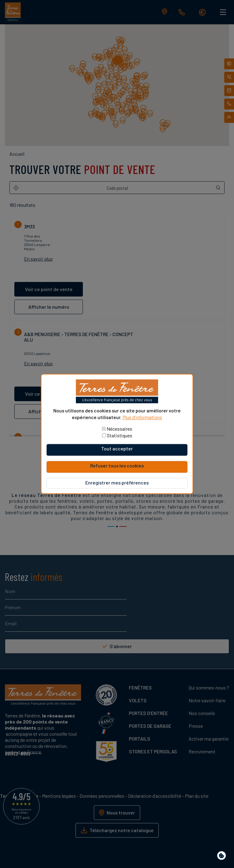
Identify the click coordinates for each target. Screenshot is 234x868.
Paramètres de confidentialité (223, 857)
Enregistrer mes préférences (117, 483)
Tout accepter (117, 449)
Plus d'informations (142, 417)
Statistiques (120, 436)
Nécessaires (119, 429)
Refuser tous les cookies (117, 466)
